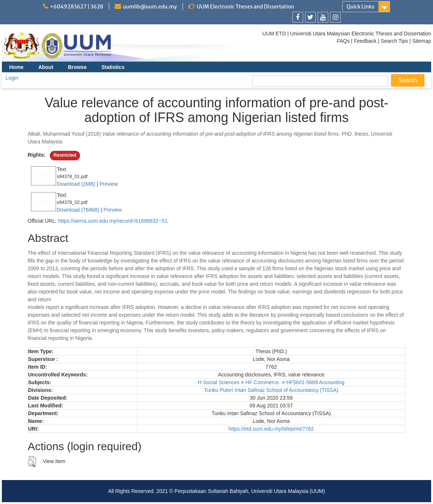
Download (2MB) (76, 184)
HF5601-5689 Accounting (315, 382)
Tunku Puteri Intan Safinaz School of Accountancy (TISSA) (271, 390)
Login (12, 78)
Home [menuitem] (16, 67)
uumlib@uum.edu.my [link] (150, 7)
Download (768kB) (78, 210)
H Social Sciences (219, 382)
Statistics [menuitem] (113, 67)
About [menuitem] (46, 67)
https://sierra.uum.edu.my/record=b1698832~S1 (113, 221)
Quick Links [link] (360, 7)
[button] (32, 462)
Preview (109, 184)
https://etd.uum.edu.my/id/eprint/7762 (271, 429)
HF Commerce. (263, 382)
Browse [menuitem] (77, 67)
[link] (298, 17)
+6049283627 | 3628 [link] (77, 7)
